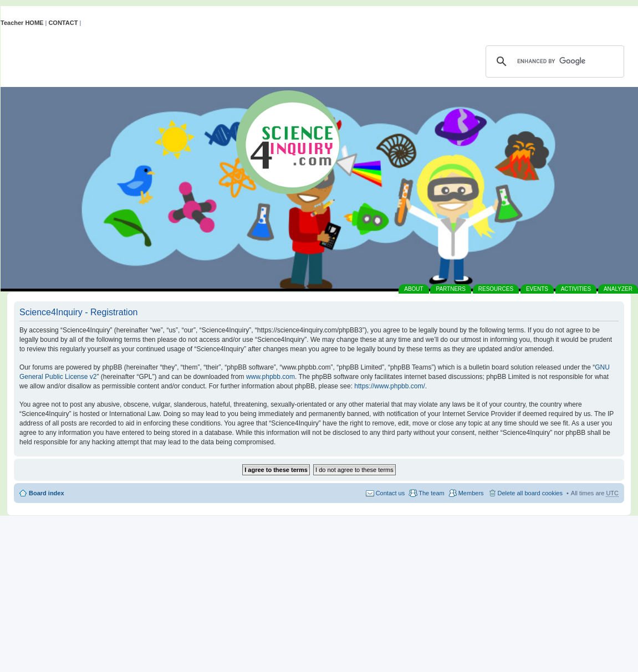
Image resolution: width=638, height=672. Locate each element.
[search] (553, 61)
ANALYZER (618, 289)
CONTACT (63, 23)
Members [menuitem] (471, 493)
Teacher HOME (22, 23)
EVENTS (537, 289)
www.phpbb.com (270, 377)
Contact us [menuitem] (391, 493)
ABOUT (414, 289)
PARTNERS (451, 289)
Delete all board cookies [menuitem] (530, 493)
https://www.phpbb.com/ (389, 386)
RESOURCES (496, 289)
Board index (47, 493)
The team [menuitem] (431, 493)
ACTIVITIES (576, 289)
